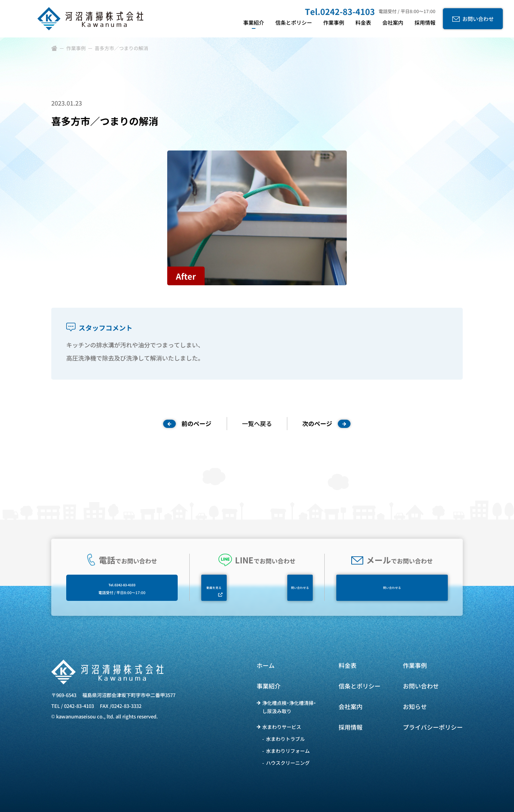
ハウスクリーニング (288, 763)
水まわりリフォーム (288, 751)
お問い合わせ (421, 686)
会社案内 (351, 706)
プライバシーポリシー (433, 727)
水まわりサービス (282, 727)
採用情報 (351, 727)
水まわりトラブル (285, 739)
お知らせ (415, 706)
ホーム (266, 665)
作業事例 (76, 48)
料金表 (348, 665)
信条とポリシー (360, 686)
